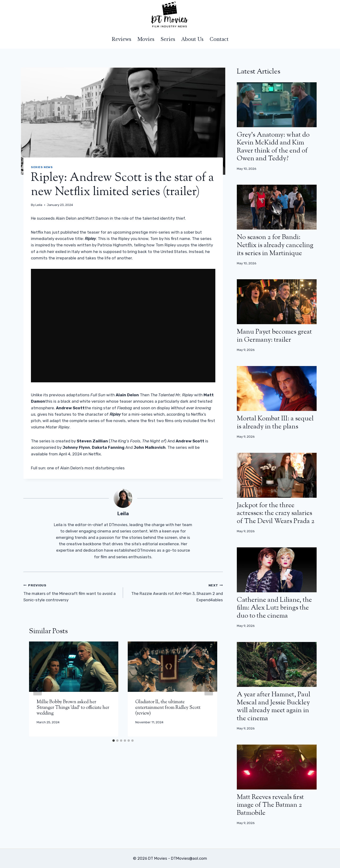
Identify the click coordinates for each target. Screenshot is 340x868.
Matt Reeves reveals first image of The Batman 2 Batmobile (270, 805)
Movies (146, 39)
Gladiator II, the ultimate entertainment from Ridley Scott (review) (168, 708)
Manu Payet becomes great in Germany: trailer (274, 336)
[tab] (114, 741)
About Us (192, 39)
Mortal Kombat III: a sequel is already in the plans (275, 423)
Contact (219, 39)
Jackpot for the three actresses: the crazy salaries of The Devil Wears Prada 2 (276, 513)
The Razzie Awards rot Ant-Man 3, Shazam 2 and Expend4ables (175, 592)
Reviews (121, 39)
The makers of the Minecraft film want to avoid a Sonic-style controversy (71, 592)
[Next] (209, 689)
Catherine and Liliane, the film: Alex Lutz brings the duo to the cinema (274, 608)
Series (168, 39)
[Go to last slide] (38, 689)
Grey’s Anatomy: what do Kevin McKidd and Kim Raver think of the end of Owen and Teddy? (273, 147)
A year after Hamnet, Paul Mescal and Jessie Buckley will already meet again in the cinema (274, 707)
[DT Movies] (170, 15)
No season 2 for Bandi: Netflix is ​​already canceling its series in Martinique (275, 245)
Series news (42, 167)
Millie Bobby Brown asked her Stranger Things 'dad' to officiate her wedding (73, 708)
